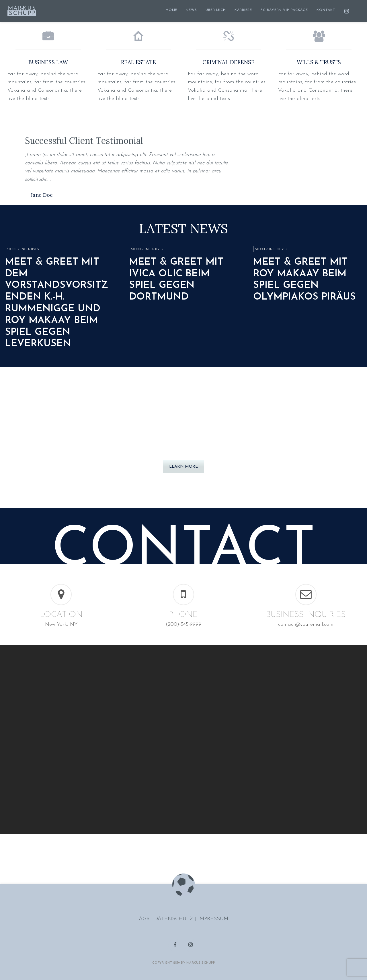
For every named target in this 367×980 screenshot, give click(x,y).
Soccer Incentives (23, 249)
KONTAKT (326, 10)
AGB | (147, 919)
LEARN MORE (183, 467)
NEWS (191, 10)
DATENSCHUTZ (175, 919)
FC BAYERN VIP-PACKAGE (284, 10)
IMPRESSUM (213, 919)
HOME (172, 10)
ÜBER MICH (216, 10)
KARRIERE (243, 10)
